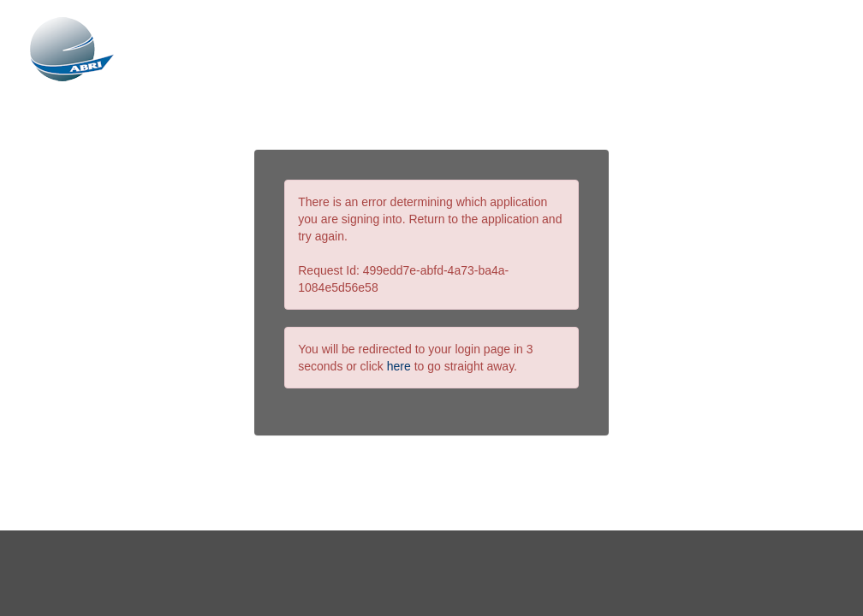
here (399, 366)
